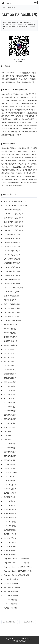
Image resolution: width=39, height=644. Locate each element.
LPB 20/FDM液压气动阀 (12, 280)
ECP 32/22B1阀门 (10, 456)
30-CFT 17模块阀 (10, 329)
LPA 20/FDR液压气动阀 (12, 243)
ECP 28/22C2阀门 (10, 415)
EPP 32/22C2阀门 (10, 468)
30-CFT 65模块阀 (10, 333)
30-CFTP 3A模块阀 (10, 345)
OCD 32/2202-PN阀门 (11, 472)
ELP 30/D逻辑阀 (9, 505)
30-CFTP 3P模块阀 (10, 341)
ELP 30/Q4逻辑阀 (10, 489)
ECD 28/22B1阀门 (10, 407)
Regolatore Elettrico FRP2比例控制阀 (17, 559)
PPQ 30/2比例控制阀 (11, 596)
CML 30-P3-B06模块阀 (12, 292)
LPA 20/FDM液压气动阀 (12, 284)
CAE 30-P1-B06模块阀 (12, 316)
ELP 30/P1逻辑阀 (10, 555)
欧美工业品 (23, 641)
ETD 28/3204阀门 (10, 366)
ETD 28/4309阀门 (10, 349)
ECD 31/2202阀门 (10, 444)
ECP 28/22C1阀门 (10, 423)
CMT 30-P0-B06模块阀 (12, 304)
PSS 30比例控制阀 (10, 600)
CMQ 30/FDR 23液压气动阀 (13, 226)
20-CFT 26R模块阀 (10, 325)
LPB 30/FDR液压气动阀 (12, 263)
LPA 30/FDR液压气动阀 (12, 238)
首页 (4, 7)
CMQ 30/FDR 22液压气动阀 (13, 230)
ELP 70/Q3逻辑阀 (10, 509)
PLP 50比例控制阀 (10, 604)
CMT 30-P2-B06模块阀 (12, 312)
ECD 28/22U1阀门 (10, 403)
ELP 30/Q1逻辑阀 (10, 485)
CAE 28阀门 (8, 431)
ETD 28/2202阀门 (10, 374)
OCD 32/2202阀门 (10, 477)
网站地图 (16, 641)
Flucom (6, 3)
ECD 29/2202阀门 (10, 390)
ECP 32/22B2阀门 (10, 448)
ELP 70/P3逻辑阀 (10, 522)
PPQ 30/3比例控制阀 (11, 592)
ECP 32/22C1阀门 (10, 460)
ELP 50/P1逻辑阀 (10, 550)
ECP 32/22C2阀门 (10, 452)
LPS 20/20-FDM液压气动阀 (13, 288)
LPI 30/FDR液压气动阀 (12, 234)
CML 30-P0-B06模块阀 (12, 296)
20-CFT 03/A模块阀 (11, 337)
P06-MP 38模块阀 (10, 300)
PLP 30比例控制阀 (10, 608)
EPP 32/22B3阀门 (10, 464)
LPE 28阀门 (8, 440)
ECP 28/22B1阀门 (10, 419)
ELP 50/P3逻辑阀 (10, 526)
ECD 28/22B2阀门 (10, 399)
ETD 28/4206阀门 (10, 358)
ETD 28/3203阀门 (10, 370)
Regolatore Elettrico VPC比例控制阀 (16, 575)
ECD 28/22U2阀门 (10, 394)
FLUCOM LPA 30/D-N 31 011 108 (15, 206)
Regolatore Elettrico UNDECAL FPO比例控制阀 (19, 567)
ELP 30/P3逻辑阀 (10, 530)
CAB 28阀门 (8, 436)
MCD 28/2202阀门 (10, 427)
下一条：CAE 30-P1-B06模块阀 (28, 622)
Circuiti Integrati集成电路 (12, 210)
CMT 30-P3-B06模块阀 (12, 308)
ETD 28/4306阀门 (10, 353)
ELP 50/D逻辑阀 (9, 501)
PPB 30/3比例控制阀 (11, 583)
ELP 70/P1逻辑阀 (10, 546)
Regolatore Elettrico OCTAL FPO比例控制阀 (19, 571)
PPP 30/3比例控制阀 (11, 579)
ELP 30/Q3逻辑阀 (10, 518)
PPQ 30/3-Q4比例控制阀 (12, 587)
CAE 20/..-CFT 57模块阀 (12, 321)
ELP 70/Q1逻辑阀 (10, 534)
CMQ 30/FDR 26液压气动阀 (13, 218)
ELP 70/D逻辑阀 (9, 497)
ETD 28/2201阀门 (10, 378)
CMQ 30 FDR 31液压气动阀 (13, 214)
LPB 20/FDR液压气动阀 (12, 271)
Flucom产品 (11, 7)
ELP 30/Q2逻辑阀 (10, 493)
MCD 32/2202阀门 (10, 481)
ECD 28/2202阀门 (10, 386)
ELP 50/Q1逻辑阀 (10, 538)
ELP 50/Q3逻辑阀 (10, 514)
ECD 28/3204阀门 (10, 382)
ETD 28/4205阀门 (10, 362)
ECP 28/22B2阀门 (10, 411)
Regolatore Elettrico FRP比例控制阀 (16, 563)
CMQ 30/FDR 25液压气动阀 (13, 222)
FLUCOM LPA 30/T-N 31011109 (15, 202)
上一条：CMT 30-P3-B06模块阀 (10, 622)
